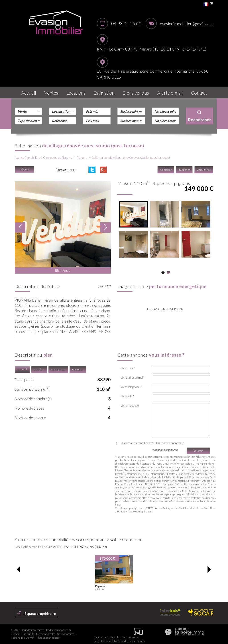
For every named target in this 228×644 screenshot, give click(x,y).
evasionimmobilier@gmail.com (186, 24)
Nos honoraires (66, 631)
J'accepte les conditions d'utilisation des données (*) (153, 441)
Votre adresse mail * (133, 375)
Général (22, 367)
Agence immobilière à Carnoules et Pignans (43, 155)
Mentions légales (46, 631)
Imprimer (185, 168)
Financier (78, 367)
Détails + (39, 367)
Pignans (82, 155)
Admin (30, 635)
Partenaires (18, 635)
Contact (200, 92)
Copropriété (58, 367)
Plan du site (28, 631)
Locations (78, 92)
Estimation (107, 92)
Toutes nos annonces (48, 635)
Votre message (130, 403)
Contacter (167, 168)
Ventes (52, 92)
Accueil (27, 92)
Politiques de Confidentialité (179, 506)
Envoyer (198, 448)
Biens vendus (138, 92)
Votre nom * (128, 366)
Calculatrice (204, 168)
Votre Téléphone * (131, 384)
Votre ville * (127, 394)
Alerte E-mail (171, 92)
